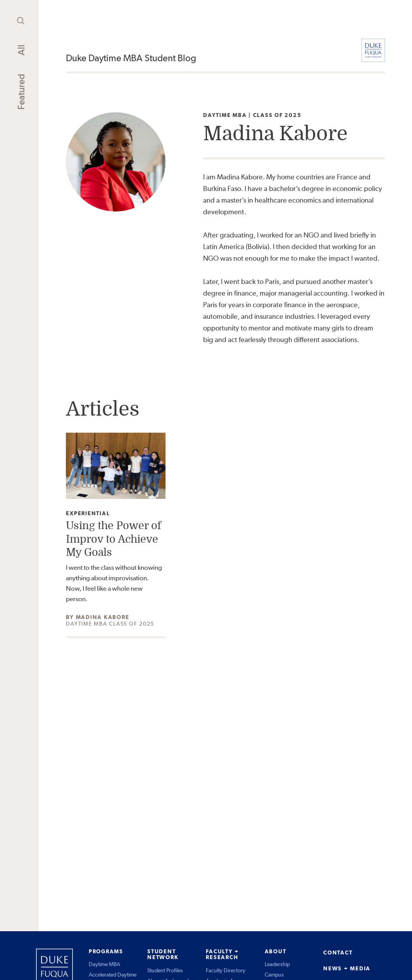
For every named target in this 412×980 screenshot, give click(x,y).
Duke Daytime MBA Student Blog (131, 58)
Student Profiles (165, 970)
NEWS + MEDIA (347, 968)
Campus (274, 975)
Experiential (88, 513)
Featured (21, 92)
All (21, 50)
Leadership (277, 964)
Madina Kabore (103, 617)
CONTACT (338, 952)
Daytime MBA (104, 964)
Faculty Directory (226, 970)
